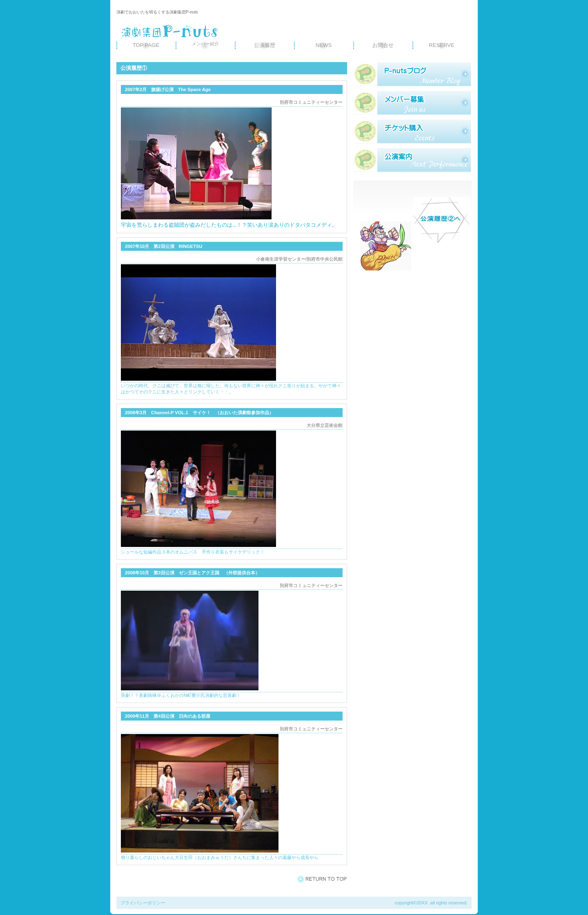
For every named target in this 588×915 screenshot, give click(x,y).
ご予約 (412, 160)
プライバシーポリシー (143, 903)
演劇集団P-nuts (194, 27)
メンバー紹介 (205, 44)
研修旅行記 (412, 103)
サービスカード (412, 132)
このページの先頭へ (322, 879)
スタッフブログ (412, 74)
